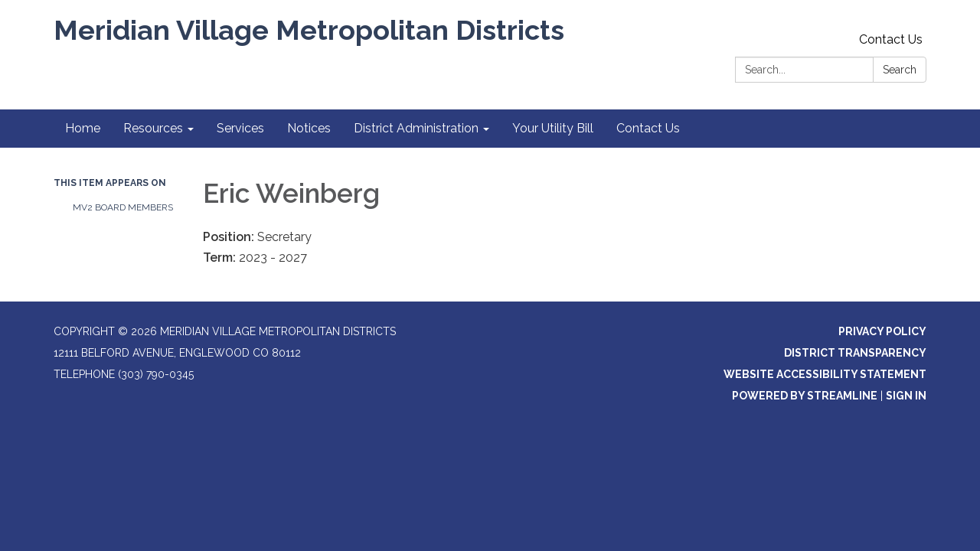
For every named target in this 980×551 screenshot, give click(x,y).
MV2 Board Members (123, 207)
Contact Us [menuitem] (648, 128)
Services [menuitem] (240, 128)
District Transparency (855, 353)
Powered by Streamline (805, 396)
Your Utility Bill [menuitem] (553, 128)
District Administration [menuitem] (416, 128)
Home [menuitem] (83, 128)
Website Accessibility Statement (825, 374)
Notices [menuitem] (309, 128)
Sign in (906, 396)
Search (900, 70)
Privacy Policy (882, 331)
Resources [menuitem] (153, 128)
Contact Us (891, 39)
